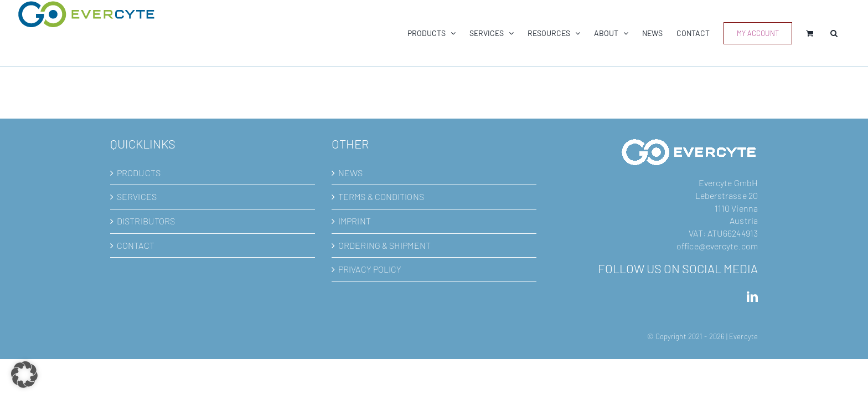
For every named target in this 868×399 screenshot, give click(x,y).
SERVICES (137, 196)
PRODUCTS (139, 173)
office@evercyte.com (717, 246)
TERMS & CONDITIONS (381, 196)
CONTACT (136, 245)
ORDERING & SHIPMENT (384, 245)
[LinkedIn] (752, 297)
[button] (848, 33)
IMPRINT (355, 221)
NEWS (350, 173)
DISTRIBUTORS (146, 221)
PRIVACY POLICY (370, 269)
